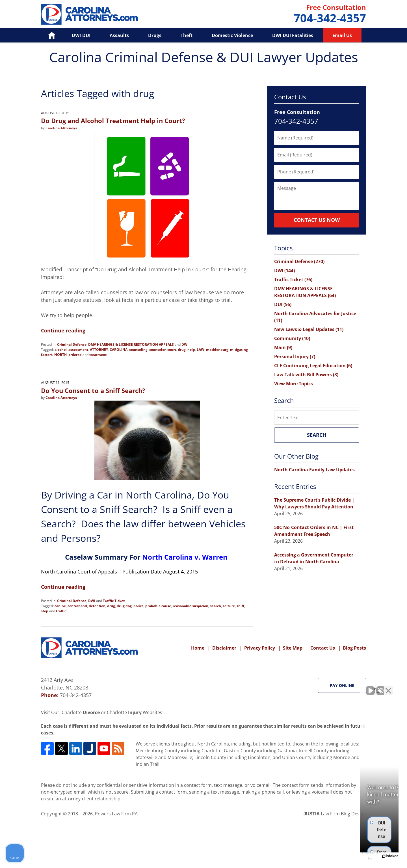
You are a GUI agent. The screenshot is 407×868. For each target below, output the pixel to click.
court (172, 350)
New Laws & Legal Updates (309, 329)
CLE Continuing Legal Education (313, 366)
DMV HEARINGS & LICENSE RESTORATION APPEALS (131, 344)
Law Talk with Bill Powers (306, 375)
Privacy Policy (260, 648)
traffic (61, 611)
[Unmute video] (307, 687)
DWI (185, 344)
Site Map (293, 648)
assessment (78, 350)
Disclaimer (224, 648)
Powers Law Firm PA (116, 814)
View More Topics (294, 384)
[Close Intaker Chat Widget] (388, 687)
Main (283, 347)
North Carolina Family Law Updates (314, 470)
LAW (201, 350)
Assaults (119, 35)
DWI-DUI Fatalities (293, 35)
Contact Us (323, 648)
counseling (138, 350)
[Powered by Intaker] (359, 856)
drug (182, 350)
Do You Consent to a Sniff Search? (93, 390)
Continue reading (63, 330)
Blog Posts (354, 648)
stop (45, 611)
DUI (283, 304)
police (138, 606)
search (216, 606)
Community (292, 338)
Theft (187, 35)
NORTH (60, 355)
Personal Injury (295, 356)
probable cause (158, 606)
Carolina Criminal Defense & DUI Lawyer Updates (89, 14)
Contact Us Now (317, 220)
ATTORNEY (99, 350)
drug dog (124, 606)
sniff (240, 606)
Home (48, 35)
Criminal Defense (72, 344)
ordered (75, 355)
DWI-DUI (81, 35)
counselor (157, 350)
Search (317, 435)
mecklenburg (217, 350)
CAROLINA (119, 350)
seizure (229, 606)
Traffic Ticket (114, 601)
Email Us (342, 35)
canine (60, 606)
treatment (98, 355)
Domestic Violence (232, 35)
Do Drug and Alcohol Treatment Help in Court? (113, 121)
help (191, 350)
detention (97, 606)
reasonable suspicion (190, 606)
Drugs (155, 35)
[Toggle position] (376, 687)
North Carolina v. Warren (185, 557)
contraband (77, 606)
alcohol (61, 350)
